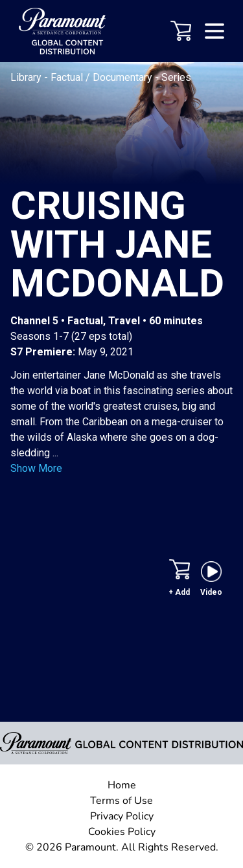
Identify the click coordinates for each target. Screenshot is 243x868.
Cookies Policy (122, 832)
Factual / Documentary (103, 77)
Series (176, 77)
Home (122, 785)
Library (27, 77)
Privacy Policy (122, 816)
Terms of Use (121, 801)
